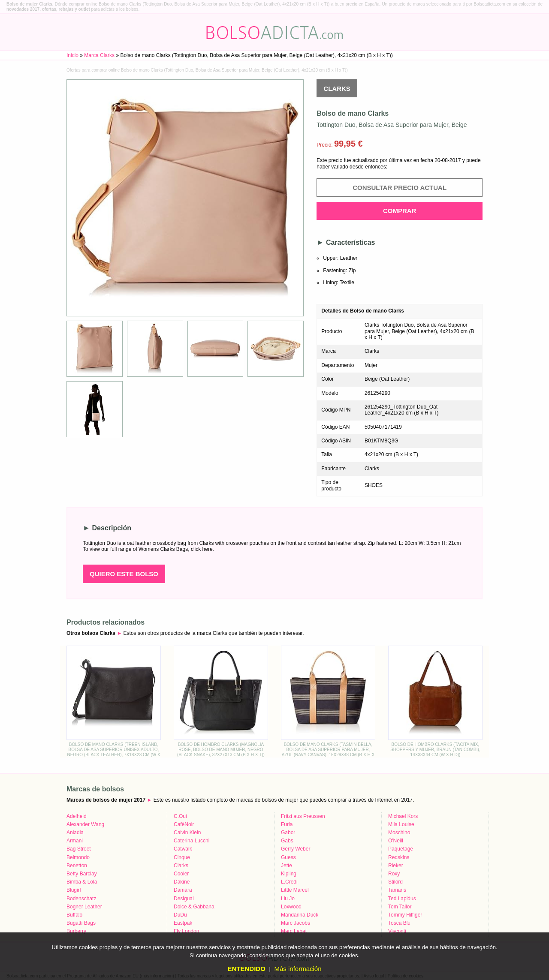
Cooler (181, 874)
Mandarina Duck (300, 915)
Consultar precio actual (400, 188)
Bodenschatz (81, 899)
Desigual (184, 899)
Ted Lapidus (402, 899)
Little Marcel (295, 890)
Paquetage (401, 849)
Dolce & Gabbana (194, 907)
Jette (287, 866)
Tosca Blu (399, 923)
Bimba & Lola (82, 882)
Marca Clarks (99, 55)
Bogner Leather (84, 907)
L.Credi (289, 882)
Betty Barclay (82, 874)
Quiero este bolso (124, 574)
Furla (287, 824)
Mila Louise (401, 824)
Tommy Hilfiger (405, 915)
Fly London (186, 931)
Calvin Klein (187, 833)
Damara (183, 890)
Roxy (394, 874)
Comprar (400, 211)
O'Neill (396, 841)
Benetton (77, 866)
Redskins (399, 857)
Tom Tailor (400, 907)
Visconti (397, 931)
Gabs (287, 841)
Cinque (182, 857)
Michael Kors (403, 816)
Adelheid (77, 816)
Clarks (337, 89)
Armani (75, 841)
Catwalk (183, 849)
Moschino (399, 833)
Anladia (75, 833)
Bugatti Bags (81, 923)
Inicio (72, 55)
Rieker (396, 866)
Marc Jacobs (296, 923)
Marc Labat (294, 931)
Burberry (76, 931)
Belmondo (78, 857)
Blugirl (74, 890)
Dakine (182, 882)
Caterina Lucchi (192, 841)
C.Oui (180, 816)
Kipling (289, 874)
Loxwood (291, 907)
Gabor (288, 833)
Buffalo (74, 915)
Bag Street (79, 849)
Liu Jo (288, 899)
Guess (288, 857)
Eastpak (183, 923)
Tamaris (397, 890)
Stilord (395, 882)
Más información (298, 969)
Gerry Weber (296, 849)
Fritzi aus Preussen (303, 816)
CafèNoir (184, 824)
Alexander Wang (85, 824)
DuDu (180, 915)
